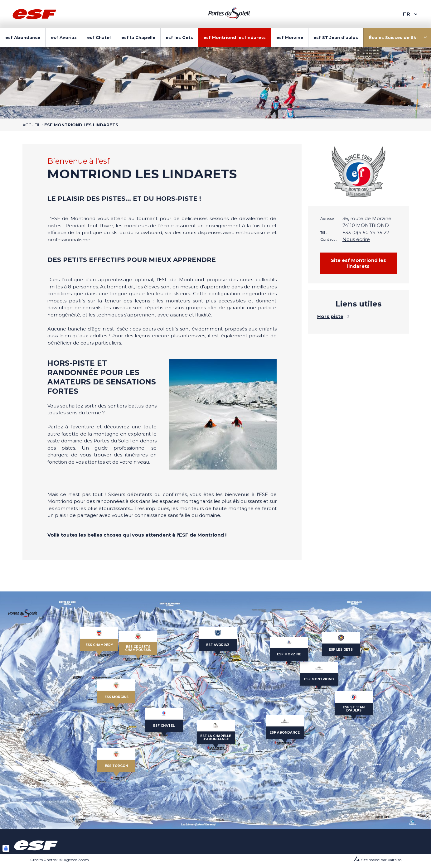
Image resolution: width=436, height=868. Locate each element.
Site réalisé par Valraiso (381, 860)
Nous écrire (356, 239)
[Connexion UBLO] (6, 848)
